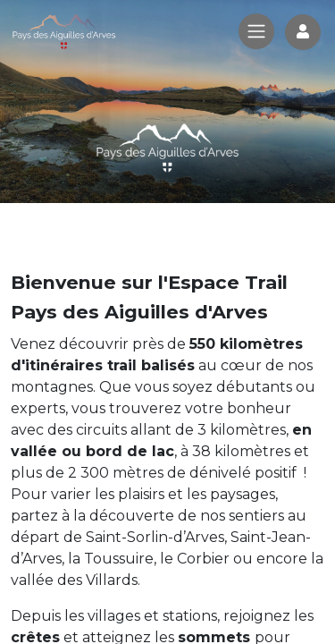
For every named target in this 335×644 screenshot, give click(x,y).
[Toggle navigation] (256, 31)
